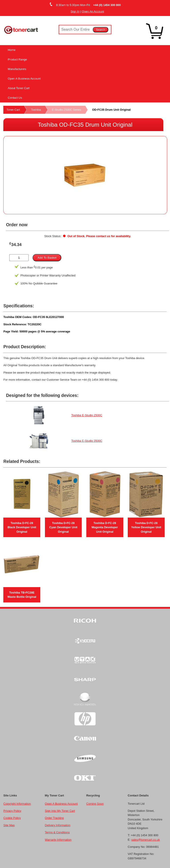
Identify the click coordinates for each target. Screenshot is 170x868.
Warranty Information (58, 840)
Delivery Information (58, 825)
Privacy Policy (12, 811)
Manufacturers (17, 69)
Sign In (75, 11)
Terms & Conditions (57, 832)
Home (12, 50)
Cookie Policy (12, 818)
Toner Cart (13, 110)
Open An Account (93, 11)
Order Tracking (54, 818)
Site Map (9, 825)
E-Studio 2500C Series (67, 110)
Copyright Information (17, 804)
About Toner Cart (19, 88)
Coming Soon (95, 804)
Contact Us (15, 98)
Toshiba (36, 110)
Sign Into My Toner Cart (60, 811)
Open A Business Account (24, 79)
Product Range (17, 59)
